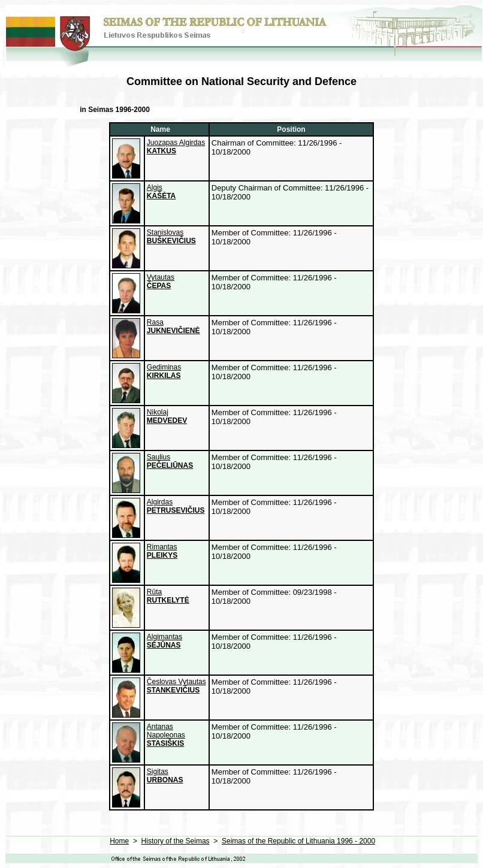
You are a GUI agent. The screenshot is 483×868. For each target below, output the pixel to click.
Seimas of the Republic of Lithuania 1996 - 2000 (298, 841)
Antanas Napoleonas (166, 735)
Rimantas (162, 551)
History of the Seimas (176, 841)
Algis (161, 192)
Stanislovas (171, 237)
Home (119, 841)
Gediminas (164, 371)
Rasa (173, 326)
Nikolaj (167, 416)
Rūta (168, 596)
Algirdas (176, 506)
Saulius (170, 461)
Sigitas (165, 776)
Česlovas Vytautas (176, 686)
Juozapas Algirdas (176, 147)
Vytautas (161, 282)
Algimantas (164, 641)
